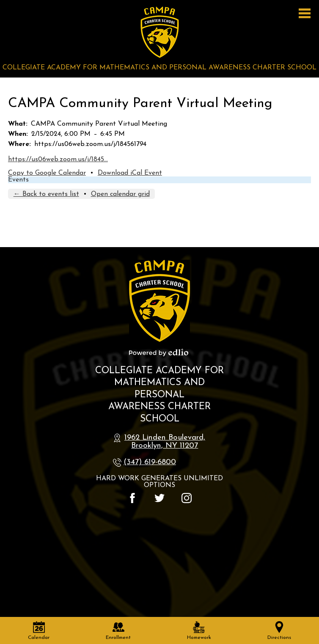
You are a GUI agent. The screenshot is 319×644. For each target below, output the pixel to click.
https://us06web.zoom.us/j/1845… (58, 160)
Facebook (132, 498)
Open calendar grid (120, 194)
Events (18, 180)
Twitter (159, 498)
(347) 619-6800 (150, 462)
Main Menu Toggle (305, 13)
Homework (199, 631)
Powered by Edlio (159, 352)
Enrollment (118, 631)
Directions (279, 631)
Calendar (39, 631)
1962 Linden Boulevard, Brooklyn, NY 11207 (165, 442)
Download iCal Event (130, 173)
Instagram (187, 498)
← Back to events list (46, 194)
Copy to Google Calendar (47, 173)
